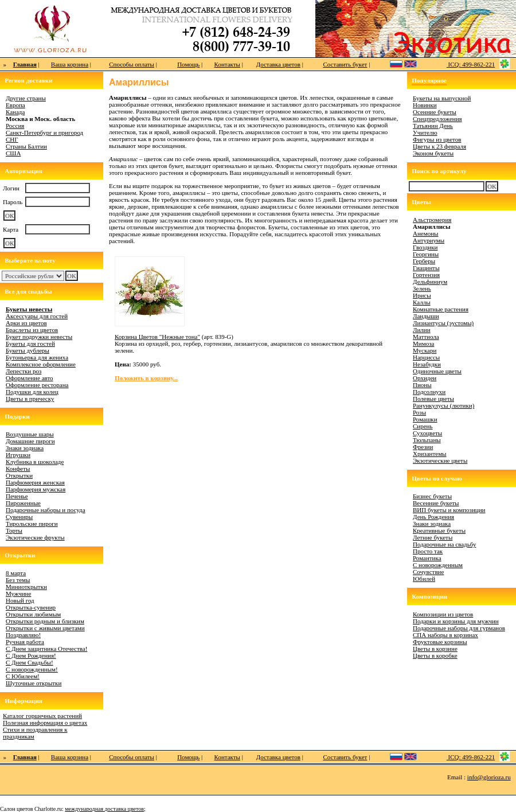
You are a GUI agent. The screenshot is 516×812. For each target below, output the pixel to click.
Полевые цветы (433, 399)
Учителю (425, 132)
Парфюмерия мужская (36, 489)
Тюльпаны (427, 440)
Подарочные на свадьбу (444, 544)
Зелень (422, 288)
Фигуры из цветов (437, 139)
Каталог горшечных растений (42, 716)
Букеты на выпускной (442, 98)
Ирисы (422, 295)
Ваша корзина (70, 64)
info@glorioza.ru (489, 777)
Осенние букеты (435, 112)
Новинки (425, 105)
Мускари (425, 350)
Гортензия (426, 275)
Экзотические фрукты (35, 537)
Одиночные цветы (437, 371)
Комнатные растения (441, 309)
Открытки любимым (33, 614)
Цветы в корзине (435, 649)
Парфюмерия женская (35, 482)
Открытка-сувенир (31, 607)
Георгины (426, 254)
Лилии (422, 330)
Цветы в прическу (30, 399)
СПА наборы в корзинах (445, 635)
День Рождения (433, 517)
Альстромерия (432, 220)
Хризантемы (430, 454)
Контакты (227, 64)
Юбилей (424, 579)
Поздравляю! (23, 635)
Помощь (188, 64)
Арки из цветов (26, 323)
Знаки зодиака (25, 448)
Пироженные (23, 503)
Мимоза (423, 343)
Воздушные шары (30, 434)
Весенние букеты (436, 503)
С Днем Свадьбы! (30, 662)
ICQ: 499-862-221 (471, 64)
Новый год (20, 600)
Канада (15, 112)
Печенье (17, 496)
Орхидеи (425, 378)
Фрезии (423, 447)
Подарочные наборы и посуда (46, 510)
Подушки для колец (32, 392)
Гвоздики (425, 247)
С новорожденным (438, 565)
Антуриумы (429, 240)
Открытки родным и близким (45, 621)
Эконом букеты (433, 153)
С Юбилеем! (23, 676)
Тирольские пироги (32, 524)
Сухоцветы (427, 433)
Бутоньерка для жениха (37, 357)
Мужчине (18, 594)
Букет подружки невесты (39, 337)
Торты (14, 530)
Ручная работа (25, 642)
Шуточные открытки (34, 683)
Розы (419, 412)
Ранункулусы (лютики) (443, 405)
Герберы (424, 261)
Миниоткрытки (26, 587)
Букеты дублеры (28, 350)
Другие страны (26, 98)
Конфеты (18, 469)
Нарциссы (426, 357)
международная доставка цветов (104, 809)
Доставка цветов (278, 64)
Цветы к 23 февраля (439, 146)
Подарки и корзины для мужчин (456, 621)
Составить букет (345, 64)
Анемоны (425, 233)
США (13, 153)
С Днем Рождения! (31, 655)
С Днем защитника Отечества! (46, 649)
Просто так (428, 551)
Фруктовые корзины (440, 642)
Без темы (18, 580)
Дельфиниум (430, 282)
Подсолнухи (429, 392)
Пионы (422, 385)
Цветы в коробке (435, 655)
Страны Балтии (26, 146)
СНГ (12, 139)
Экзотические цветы (440, 460)
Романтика (427, 558)
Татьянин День (433, 126)
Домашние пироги (30, 441)
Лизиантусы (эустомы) (443, 323)
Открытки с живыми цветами (45, 628)
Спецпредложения (437, 119)
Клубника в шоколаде (35, 462)
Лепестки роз (24, 371)
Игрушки (18, 455)
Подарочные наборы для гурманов (459, 628)
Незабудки (427, 364)
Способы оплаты (132, 64)
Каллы (422, 302)
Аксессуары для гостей (37, 316)
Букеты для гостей (30, 343)
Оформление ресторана (37, 385)
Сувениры (19, 517)
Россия (15, 126)
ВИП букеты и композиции (449, 510)
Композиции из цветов (443, 614)
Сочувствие (428, 572)
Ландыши (426, 316)
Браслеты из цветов (32, 330)
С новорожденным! (32, 669)
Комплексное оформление (41, 364)
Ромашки (425, 419)
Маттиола (426, 337)
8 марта (16, 573)
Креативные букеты (439, 530)
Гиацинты (426, 268)
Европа (15, 105)
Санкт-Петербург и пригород (44, 132)
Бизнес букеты (432, 496)
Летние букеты (433, 537)
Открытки (19, 475)
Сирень (423, 426)
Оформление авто (30, 378)
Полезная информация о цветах (45, 723)
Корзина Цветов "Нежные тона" (157, 337)
